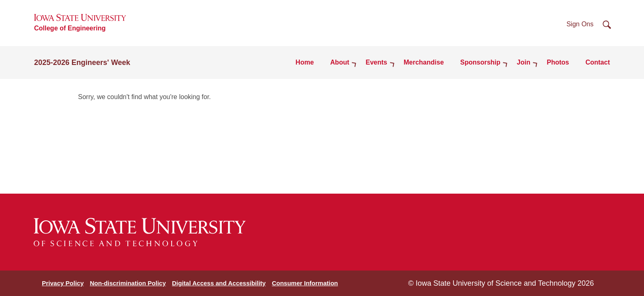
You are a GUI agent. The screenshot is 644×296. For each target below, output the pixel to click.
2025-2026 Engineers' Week (82, 62)
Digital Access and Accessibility (219, 283)
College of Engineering (70, 28)
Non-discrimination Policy (128, 283)
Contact (598, 62)
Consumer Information (305, 283)
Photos (558, 62)
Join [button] (523, 62)
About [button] (340, 62)
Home (305, 62)
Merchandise (424, 62)
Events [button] (376, 62)
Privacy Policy (63, 283)
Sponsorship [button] (481, 62)
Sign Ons (580, 24)
